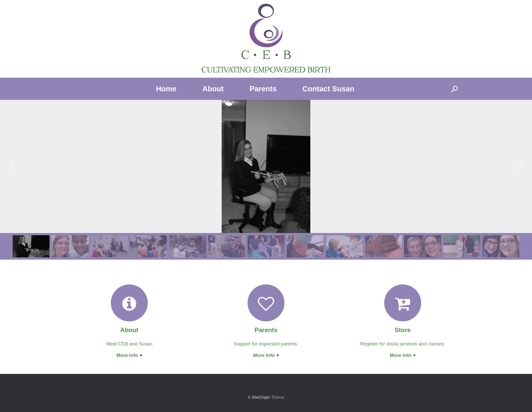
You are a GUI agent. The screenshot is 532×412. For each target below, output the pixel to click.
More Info (129, 355)
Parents (263, 89)
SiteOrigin (261, 397)
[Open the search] (455, 89)
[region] (266, 180)
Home (166, 89)
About (213, 89)
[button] (11, 166)
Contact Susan (328, 89)
